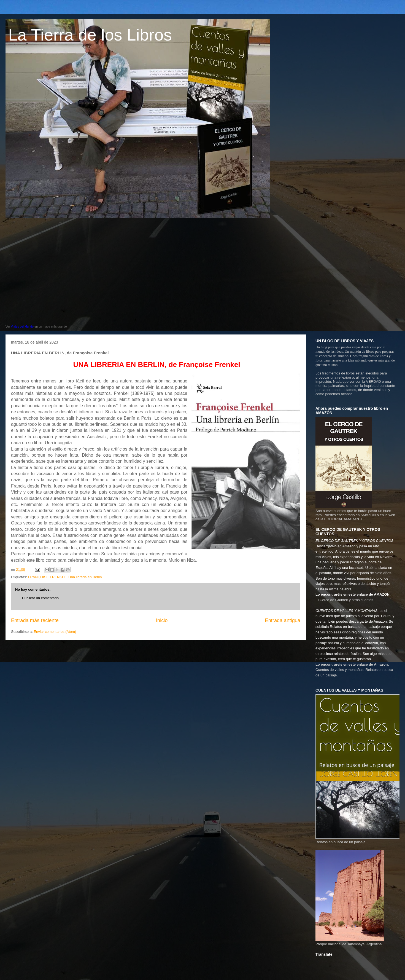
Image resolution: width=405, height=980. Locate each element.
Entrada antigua (283, 620)
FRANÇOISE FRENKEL (47, 577)
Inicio (162, 620)
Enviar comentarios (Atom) (55, 632)
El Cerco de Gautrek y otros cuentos (344, 600)
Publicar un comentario (40, 598)
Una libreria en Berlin (85, 577)
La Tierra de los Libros (90, 35)
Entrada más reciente (35, 620)
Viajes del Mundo (22, 326)
